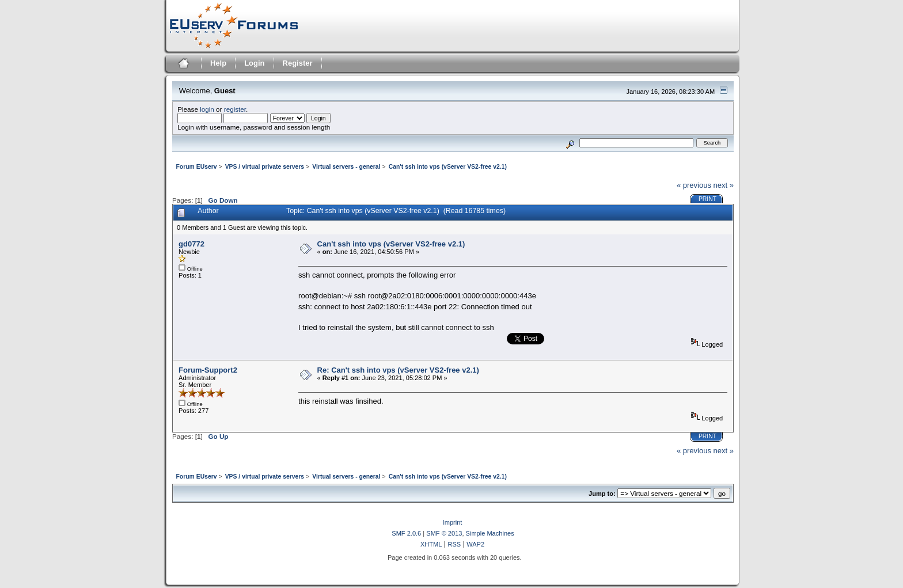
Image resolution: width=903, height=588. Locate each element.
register (235, 109)
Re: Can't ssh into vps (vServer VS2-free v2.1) (398, 370)
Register (298, 63)
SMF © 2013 (444, 533)
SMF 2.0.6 (406, 533)
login (207, 109)
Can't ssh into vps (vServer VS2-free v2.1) (391, 244)
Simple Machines (490, 533)
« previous (694, 185)
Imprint (453, 522)
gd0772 (191, 244)
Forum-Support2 (208, 370)
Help (218, 63)
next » (724, 185)
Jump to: (602, 494)
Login (254, 63)
